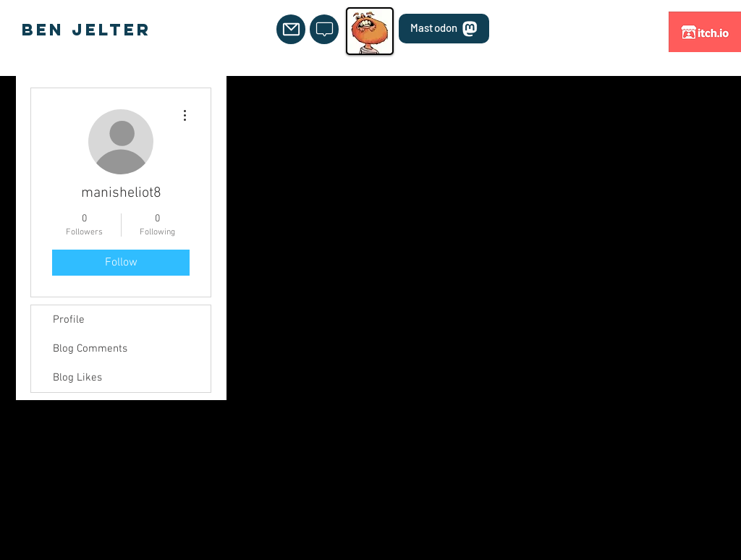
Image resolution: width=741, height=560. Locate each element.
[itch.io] (705, 32)
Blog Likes (77, 378)
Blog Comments (90, 349)
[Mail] (291, 29)
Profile (69, 320)
